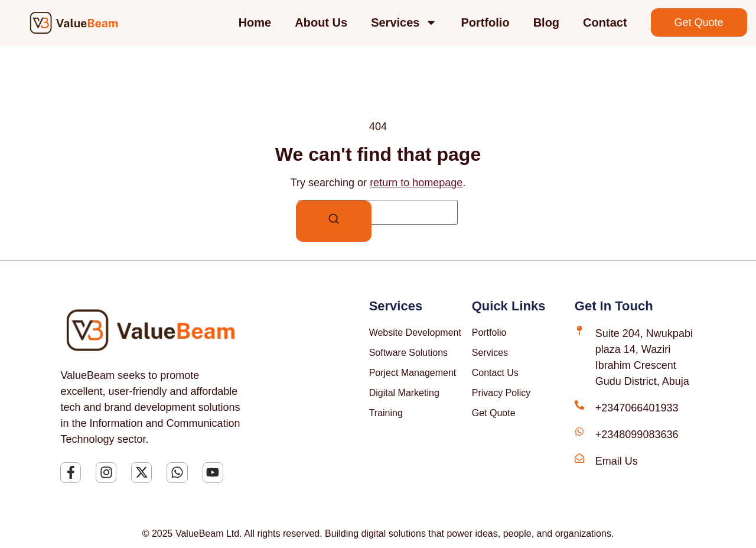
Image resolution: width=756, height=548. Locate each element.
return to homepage (416, 183)
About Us (321, 22)
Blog (546, 22)
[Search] (334, 221)
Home (255, 22)
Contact (605, 22)
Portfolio (485, 22)
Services (404, 22)
